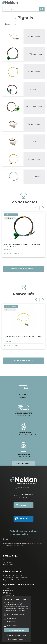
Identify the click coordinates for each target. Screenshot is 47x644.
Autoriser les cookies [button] (16, 630)
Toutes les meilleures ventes (23, 269)
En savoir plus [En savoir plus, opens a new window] (21, 610)
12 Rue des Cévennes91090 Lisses (26, 496)
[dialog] (16, 619)
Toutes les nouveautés (23, 361)
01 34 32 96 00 (24, 488)
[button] (16, 639)
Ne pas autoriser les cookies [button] (16, 635)
